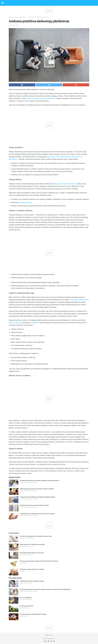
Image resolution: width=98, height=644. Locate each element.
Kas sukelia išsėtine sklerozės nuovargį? (32, 553)
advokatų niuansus (26, 203)
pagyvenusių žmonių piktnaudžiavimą (59, 157)
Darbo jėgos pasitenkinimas (79, 300)
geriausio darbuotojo (16, 323)
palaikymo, (36, 323)
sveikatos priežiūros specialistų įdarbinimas (41, 98)
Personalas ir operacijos (43, 17)
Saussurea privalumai (26, 606)
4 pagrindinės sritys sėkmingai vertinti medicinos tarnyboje (37, 514)
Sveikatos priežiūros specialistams (18, 17)
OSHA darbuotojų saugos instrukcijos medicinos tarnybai (37, 489)
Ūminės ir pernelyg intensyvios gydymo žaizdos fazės (36, 536)
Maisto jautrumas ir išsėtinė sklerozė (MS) (32, 544)
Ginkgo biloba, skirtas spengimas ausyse (32, 581)
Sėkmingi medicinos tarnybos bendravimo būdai (34, 505)
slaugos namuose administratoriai (66, 184)
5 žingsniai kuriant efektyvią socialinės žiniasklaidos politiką (38, 497)
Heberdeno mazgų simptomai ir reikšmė (32, 569)
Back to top (49, 635)
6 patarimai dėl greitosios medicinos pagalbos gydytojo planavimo (40, 480)
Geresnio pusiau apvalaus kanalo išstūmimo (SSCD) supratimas (39, 561)
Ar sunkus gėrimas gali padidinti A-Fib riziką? (33, 614)
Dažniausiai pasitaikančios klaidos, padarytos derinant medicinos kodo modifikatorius (45, 589)
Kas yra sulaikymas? (26, 598)
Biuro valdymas (32, 17)
